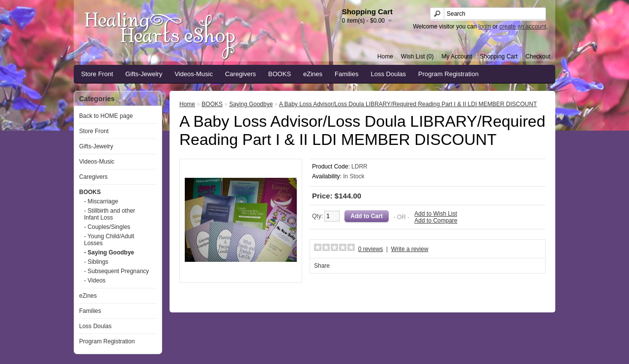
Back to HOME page (106, 116)
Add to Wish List (436, 214)
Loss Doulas (389, 74)
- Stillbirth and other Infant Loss (110, 214)
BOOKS (280, 74)
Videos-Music (194, 74)
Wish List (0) (417, 56)
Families (346, 74)
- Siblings (96, 262)
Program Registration (448, 74)
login (485, 27)
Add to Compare (436, 221)
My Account (457, 56)
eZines (313, 74)
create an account (523, 27)
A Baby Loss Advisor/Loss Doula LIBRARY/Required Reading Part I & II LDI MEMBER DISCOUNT (408, 104)
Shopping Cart (499, 56)
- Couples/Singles (107, 227)
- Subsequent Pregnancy (116, 271)
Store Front (97, 74)
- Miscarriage (101, 201)
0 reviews (371, 249)
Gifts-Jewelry (144, 74)
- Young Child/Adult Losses (109, 240)
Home (385, 56)
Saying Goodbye (251, 104)
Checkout (538, 56)
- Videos (95, 280)
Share (322, 266)
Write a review (410, 249)
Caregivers (241, 74)
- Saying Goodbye (109, 252)
